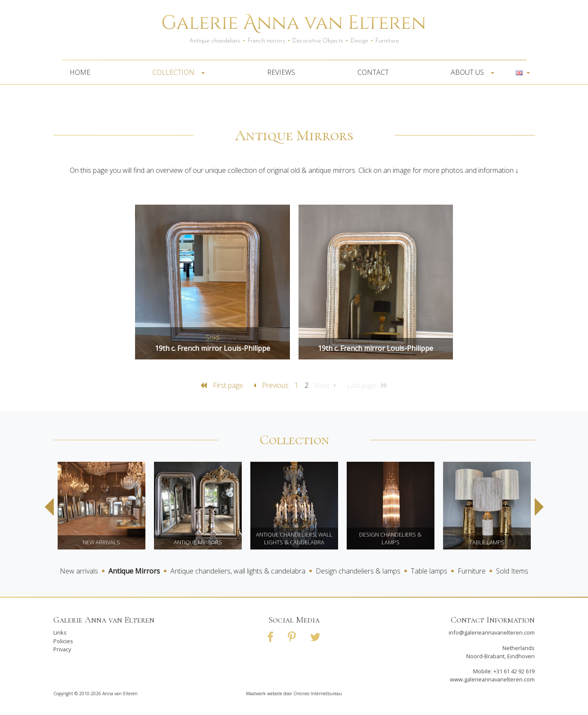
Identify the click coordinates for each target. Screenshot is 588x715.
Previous (272, 385)
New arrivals (79, 571)
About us (470, 72)
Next (539, 507)
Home (80, 72)
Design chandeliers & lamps (358, 571)
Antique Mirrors (134, 571)
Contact (373, 72)
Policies (63, 641)
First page (223, 385)
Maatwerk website (264, 694)
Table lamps (429, 571)
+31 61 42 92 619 (514, 671)
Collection (176, 72)
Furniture (472, 571)
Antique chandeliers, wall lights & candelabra (238, 571)
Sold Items (512, 571)
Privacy (62, 649)
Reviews (281, 72)
